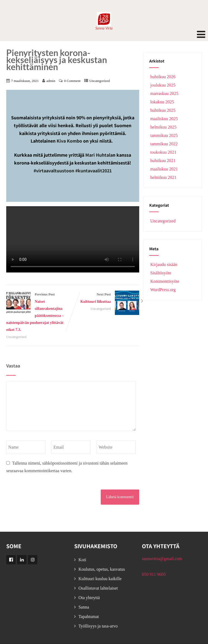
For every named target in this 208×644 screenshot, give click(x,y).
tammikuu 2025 (164, 135)
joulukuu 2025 (163, 85)
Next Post (106, 299)
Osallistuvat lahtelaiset (98, 588)
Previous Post (39, 313)
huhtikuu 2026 (163, 77)
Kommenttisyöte (164, 281)
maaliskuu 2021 (164, 169)
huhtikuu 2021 (163, 161)
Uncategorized (100, 81)
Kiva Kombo (69, 141)
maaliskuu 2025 (164, 119)
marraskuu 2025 (164, 93)
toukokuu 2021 (163, 152)
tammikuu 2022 (164, 144)
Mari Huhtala (99, 155)
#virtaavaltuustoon (54, 171)
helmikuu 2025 (163, 127)
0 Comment (72, 81)
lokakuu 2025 (162, 102)
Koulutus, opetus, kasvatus (102, 569)
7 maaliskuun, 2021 (25, 81)
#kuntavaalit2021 (94, 171)
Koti (82, 560)
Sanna (84, 607)
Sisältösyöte (160, 273)
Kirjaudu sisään (163, 264)
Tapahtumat (89, 617)
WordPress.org (162, 290)
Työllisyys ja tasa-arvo (98, 626)
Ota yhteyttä (89, 598)
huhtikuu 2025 (163, 110)
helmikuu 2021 (163, 177)
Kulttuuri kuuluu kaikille (100, 579)
